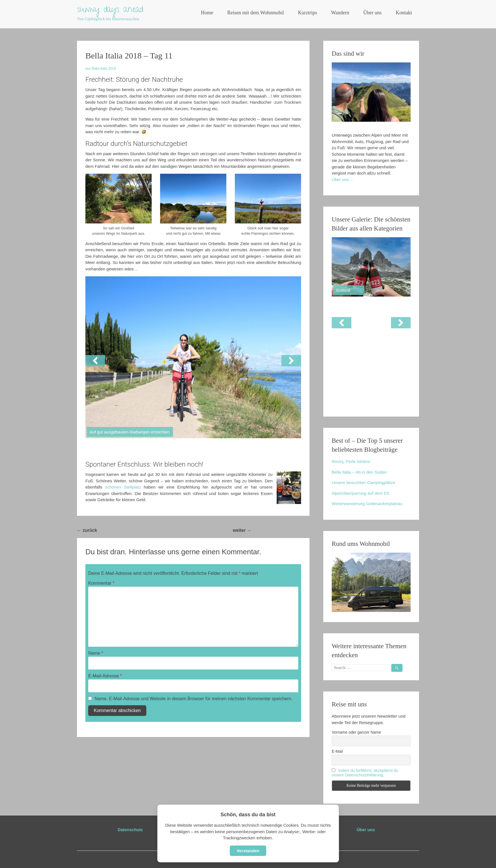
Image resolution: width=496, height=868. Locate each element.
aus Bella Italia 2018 (101, 69)
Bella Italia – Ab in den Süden (359, 472)
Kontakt (404, 13)
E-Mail (337, 751)
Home (207, 13)
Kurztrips (308, 13)
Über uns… (342, 179)
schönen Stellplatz (123, 487)
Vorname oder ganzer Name (356, 732)
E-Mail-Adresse (105, 676)
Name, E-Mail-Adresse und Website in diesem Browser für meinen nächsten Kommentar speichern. (193, 699)
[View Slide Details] (371, 267)
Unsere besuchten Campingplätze (363, 482)
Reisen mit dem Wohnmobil (256, 13)
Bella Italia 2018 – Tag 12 (280, 530)
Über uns (373, 13)
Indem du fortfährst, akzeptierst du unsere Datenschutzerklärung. (365, 773)
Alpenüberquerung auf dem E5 (360, 493)
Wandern (340, 13)
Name (96, 653)
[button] (95, 361)
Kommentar (101, 583)
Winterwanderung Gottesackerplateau (367, 504)
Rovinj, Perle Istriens (351, 461)
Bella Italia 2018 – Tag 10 (126, 530)
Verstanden (248, 851)
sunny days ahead (110, 10)
